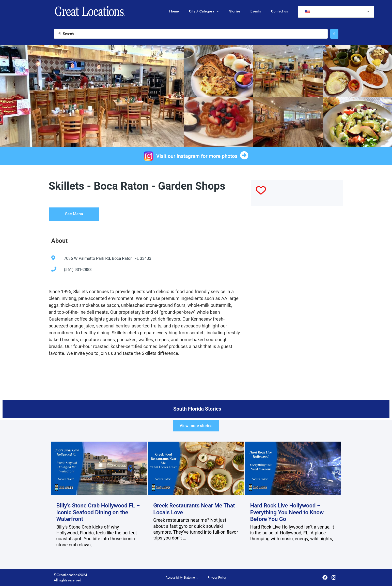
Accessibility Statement (182, 578)
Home (174, 11)
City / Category (204, 11)
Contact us (279, 11)
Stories (235, 11)
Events (256, 11)
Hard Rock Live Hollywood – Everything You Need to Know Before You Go (287, 512)
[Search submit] (334, 34)
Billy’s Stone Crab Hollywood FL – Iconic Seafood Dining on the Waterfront (98, 512)
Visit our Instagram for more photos (197, 156)
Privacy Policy (217, 578)
